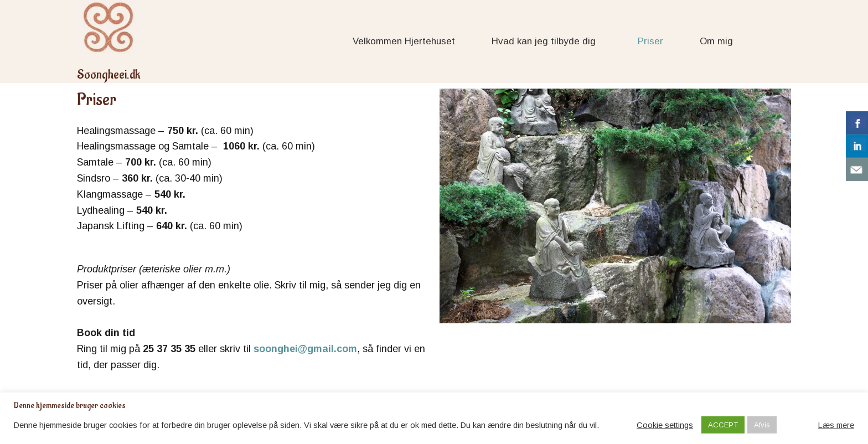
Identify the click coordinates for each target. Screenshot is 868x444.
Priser (650, 41)
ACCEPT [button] (723, 425)
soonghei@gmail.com (305, 349)
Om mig (716, 41)
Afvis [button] (762, 425)
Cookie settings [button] (665, 425)
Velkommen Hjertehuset (404, 41)
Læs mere (836, 425)
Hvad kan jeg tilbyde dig (546, 42)
